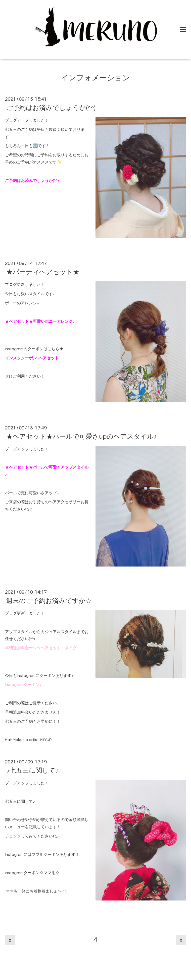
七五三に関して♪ (20, 802)
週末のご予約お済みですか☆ (49, 601)
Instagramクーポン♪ (23, 685)
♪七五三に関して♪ (32, 771)
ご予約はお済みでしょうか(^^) (51, 108)
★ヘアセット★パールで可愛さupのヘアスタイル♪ (82, 437)
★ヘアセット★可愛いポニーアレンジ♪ (40, 322)
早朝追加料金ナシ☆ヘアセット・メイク (41, 648)
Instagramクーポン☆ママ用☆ (32, 873)
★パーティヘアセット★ (43, 272)
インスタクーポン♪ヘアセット (32, 358)
